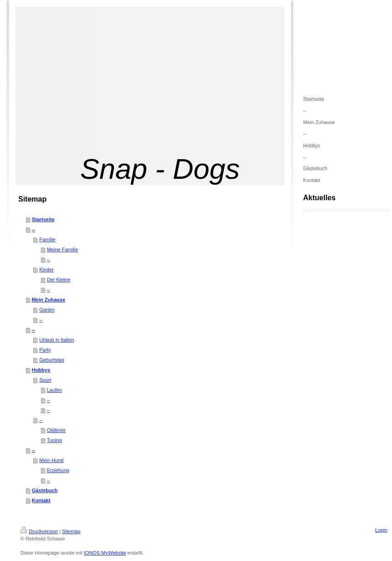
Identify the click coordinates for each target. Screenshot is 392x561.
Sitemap (71, 531)
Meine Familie (62, 249)
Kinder (46, 270)
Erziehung (58, 470)
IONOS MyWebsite (105, 553)
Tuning (54, 440)
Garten (47, 310)
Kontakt (41, 500)
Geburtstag (52, 360)
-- (34, 229)
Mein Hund (51, 460)
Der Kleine (59, 280)
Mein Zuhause (49, 300)
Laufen (55, 390)
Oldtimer (57, 430)
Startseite (43, 219)
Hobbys (41, 370)
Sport (45, 380)
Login (381, 530)
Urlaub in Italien (57, 340)
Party (45, 350)
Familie (47, 239)
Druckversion (39, 531)
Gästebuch (45, 490)
